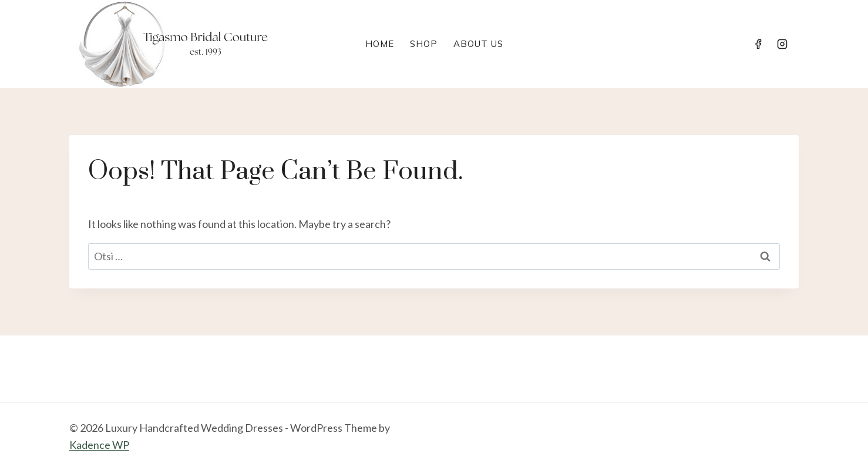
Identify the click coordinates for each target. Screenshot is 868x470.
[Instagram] (782, 44)
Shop (424, 44)
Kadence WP (99, 445)
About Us (478, 44)
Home (380, 44)
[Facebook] (758, 44)
